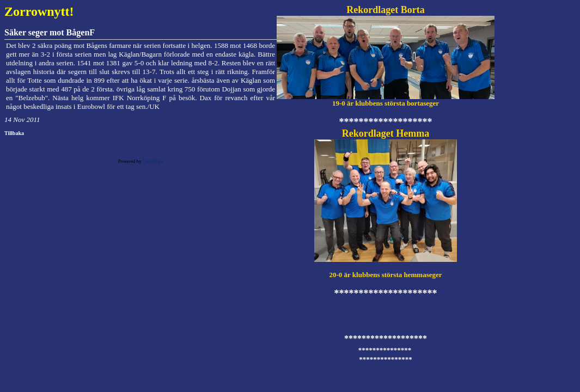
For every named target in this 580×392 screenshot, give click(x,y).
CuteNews (153, 161)
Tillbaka (14, 133)
